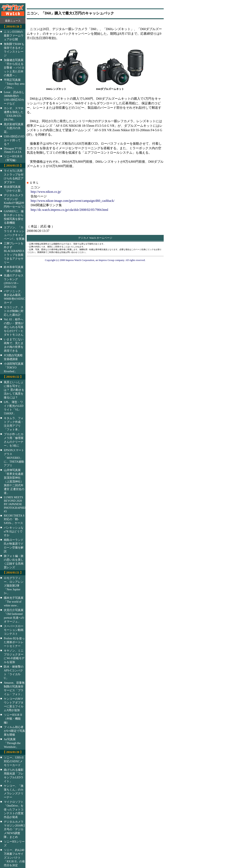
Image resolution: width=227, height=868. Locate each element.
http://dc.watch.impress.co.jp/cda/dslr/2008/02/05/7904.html (69, 210)
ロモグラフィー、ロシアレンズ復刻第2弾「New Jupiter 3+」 (14, 586)
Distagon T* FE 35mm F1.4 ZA (13, 150)
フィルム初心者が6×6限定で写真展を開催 (14, 731)
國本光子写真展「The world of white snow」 (14, 602)
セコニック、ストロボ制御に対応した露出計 (14, 311)
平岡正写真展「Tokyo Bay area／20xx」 (14, 84)
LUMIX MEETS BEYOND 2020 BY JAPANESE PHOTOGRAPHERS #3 (17, 504)
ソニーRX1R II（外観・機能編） (13, 719)
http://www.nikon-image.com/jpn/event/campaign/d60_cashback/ (73, 201)
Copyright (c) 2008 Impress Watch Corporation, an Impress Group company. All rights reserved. (95, 260)
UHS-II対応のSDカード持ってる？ (14, 140)
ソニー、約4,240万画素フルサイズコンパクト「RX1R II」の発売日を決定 (14, 858)
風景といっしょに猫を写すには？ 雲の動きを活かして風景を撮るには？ (14, 390)
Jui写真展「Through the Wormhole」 (12, 743)
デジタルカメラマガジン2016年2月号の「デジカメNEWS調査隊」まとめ (14, 829)
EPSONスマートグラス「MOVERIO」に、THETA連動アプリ (14, 458)
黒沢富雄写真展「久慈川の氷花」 (14, 128)
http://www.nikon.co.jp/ (46, 192)
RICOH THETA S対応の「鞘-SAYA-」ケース (14, 519)
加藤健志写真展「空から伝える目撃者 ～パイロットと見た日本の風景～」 (14, 68)
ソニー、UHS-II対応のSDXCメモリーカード (14, 761)
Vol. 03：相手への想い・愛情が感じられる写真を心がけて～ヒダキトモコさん (14, 327)
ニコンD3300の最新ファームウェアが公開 (14, 36)
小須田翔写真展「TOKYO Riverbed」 (14, 368)
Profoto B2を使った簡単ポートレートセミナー (14, 642)
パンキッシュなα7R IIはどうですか (14, 531)
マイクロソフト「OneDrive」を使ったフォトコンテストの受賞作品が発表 (14, 809)
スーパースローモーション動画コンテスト (14, 630)
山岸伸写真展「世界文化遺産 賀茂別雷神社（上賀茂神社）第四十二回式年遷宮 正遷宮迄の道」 (14, 481)
